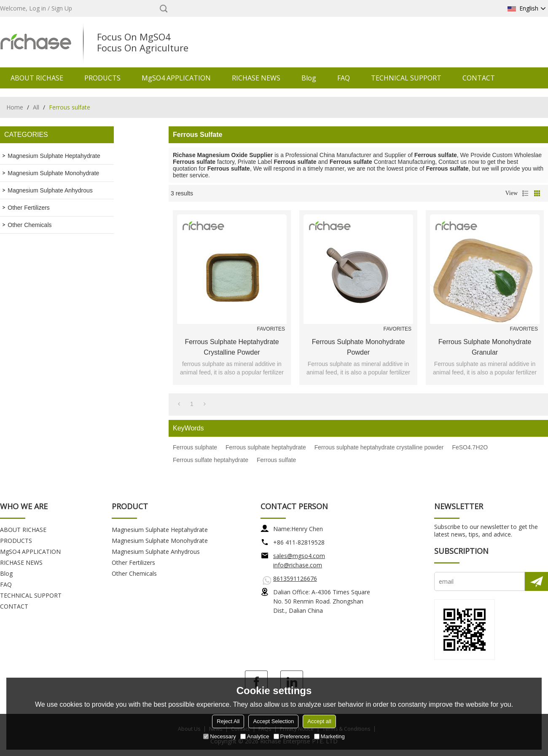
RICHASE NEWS (256, 78)
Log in (38, 8)
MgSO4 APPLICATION (176, 78)
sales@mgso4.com (299, 556)
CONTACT (479, 78)
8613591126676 (295, 578)
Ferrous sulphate (195, 447)
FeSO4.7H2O (470, 447)
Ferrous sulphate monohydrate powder (359, 347)
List (525, 193)
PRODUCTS (102, 78)
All (36, 107)
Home (15, 107)
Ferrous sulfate (276, 460)
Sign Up (62, 8)
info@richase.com (298, 565)
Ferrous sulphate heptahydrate (266, 447)
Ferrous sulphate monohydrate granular (485, 347)
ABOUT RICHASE (37, 78)
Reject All (228, 721)
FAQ (344, 78)
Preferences (292, 736)
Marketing (329, 736)
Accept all (319, 721)
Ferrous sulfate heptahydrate (211, 460)
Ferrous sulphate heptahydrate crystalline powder (232, 347)
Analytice (255, 736)
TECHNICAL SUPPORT (406, 78)
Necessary (219, 736)
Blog (309, 78)
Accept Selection (273, 721)
